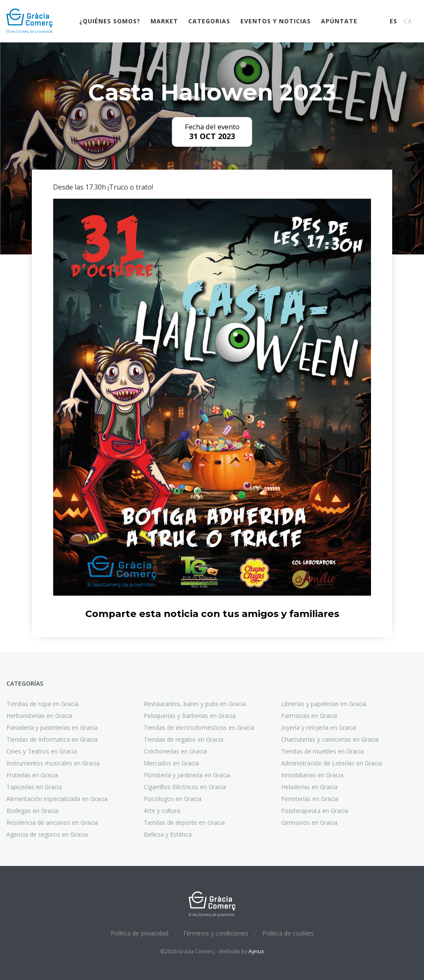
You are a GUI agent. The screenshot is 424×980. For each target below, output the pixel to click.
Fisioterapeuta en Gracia (315, 811)
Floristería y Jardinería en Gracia (187, 775)
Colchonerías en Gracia (175, 751)
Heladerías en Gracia (309, 787)
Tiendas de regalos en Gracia (184, 739)
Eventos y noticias (276, 21)
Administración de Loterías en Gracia (332, 763)
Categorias (209, 21)
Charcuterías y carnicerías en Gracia (330, 739)
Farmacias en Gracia (309, 716)
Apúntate (339, 21)
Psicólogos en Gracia (173, 799)
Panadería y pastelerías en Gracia (52, 727)
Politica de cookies (288, 933)
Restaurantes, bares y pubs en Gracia (195, 704)
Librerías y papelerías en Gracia (324, 704)
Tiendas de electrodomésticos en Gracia (199, 727)
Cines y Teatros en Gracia (42, 751)
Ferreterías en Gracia (310, 799)
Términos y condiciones (215, 933)
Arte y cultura (162, 811)
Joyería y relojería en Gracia (319, 727)
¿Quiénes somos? (110, 21)
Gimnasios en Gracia (309, 822)
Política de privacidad (139, 933)
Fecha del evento (212, 127)
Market (164, 21)
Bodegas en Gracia (32, 811)
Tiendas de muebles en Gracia (322, 751)
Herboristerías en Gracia (39, 716)
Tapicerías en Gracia (34, 787)
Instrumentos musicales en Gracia (53, 763)
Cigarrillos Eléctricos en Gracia (185, 787)
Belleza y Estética (168, 834)
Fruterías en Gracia (32, 775)
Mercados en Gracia (171, 763)
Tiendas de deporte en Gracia (184, 822)
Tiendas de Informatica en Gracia (52, 739)
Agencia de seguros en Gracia (47, 834)
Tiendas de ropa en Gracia (42, 704)
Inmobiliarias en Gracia (312, 775)
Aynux (256, 951)
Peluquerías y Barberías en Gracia (190, 716)
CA (408, 21)
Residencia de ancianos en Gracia (52, 822)
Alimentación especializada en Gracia (57, 799)
